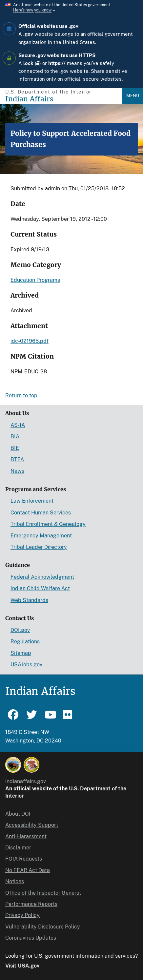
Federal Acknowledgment (42, 577)
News (17, 471)
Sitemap (21, 653)
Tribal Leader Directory (39, 547)
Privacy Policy (22, 915)
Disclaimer (18, 848)
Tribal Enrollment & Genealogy (48, 524)
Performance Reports (31, 904)
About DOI (18, 814)
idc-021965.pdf (30, 341)
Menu (133, 96)
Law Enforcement (32, 501)
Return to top (21, 396)
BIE (15, 448)
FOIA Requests (24, 859)
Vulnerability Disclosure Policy (43, 927)
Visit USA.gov (22, 966)
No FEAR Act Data (28, 870)
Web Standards (29, 600)
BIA (15, 437)
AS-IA (18, 425)
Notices (15, 881)
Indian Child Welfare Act (40, 588)
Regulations (25, 642)
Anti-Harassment (26, 836)
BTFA (17, 459)
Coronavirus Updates (31, 938)
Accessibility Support (32, 825)
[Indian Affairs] (64, 99)
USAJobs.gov (26, 665)
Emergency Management (41, 536)
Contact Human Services (41, 513)
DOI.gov (20, 630)
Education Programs (35, 280)
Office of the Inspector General (43, 893)
